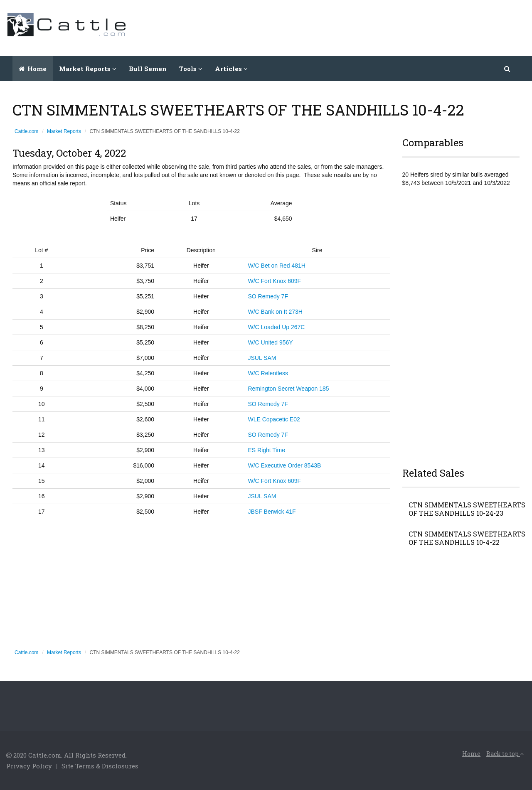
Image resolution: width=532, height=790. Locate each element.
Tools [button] (191, 69)
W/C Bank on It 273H (275, 312)
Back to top (505, 754)
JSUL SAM (262, 358)
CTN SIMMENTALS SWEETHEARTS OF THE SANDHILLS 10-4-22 (467, 538)
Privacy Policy (29, 766)
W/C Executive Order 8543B (284, 465)
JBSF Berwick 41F (272, 512)
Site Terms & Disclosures (100, 766)
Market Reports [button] (88, 69)
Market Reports (64, 131)
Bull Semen (148, 69)
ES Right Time (266, 450)
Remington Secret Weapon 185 (288, 389)
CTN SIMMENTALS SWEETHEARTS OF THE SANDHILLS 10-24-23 (467, 509)
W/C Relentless (268, 373)
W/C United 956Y (270, 342)
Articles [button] (231, 69)
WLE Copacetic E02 (274, 419)
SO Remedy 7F (268, 296)
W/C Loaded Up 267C (276, 327)
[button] (508, 69)
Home (33, 69)
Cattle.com (26, 131)
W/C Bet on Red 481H (277, 266)
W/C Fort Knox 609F (274, 281)
